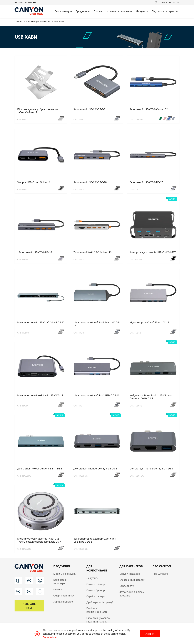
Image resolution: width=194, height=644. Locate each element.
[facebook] (18, 581)
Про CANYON (160, 574)
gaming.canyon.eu (25, 2)
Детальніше (50, 637)
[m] (18, 591)
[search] (156, 2)
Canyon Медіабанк (130, 574)
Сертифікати (127, 586)
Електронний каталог (132, 580)
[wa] (29, 581)
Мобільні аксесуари (65, 574)
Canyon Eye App (96, 590)
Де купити (92, 578)
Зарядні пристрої (63, 602)
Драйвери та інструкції (100, 602)
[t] (40, 581)
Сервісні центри (96, 596)
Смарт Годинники (64, 596)
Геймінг (58, 590)
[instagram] (40, 591)
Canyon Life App (96, 584)
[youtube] (29, 591)
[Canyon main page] (29, 11)
